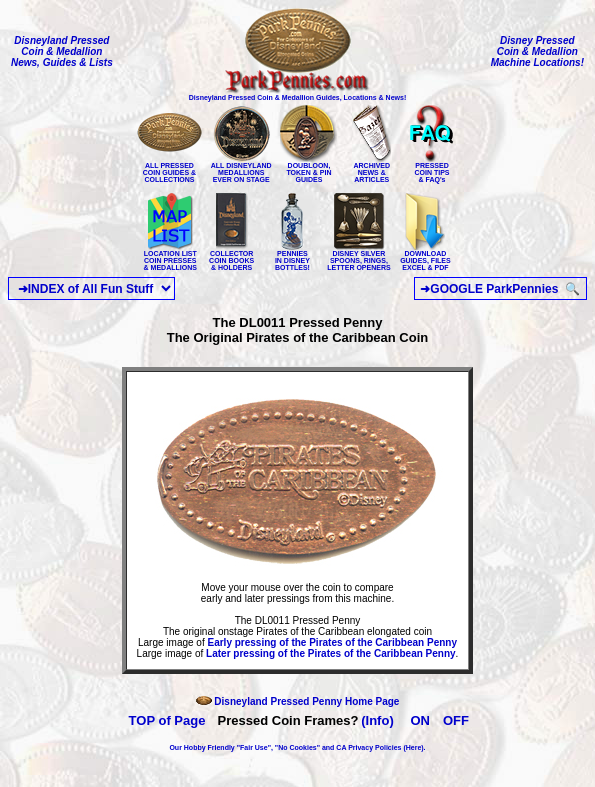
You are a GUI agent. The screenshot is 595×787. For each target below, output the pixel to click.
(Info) (377, 720)
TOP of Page (167, 720)
